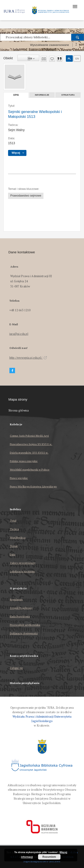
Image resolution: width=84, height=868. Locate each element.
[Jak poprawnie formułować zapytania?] (76, 45)
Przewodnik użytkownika (25, 625)
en (77, 59)
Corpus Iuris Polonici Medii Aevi (29, 436)
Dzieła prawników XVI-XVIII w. (29, 453)
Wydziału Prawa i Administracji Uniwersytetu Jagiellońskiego (42, 719)
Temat (14, 546)
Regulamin (16, 599)
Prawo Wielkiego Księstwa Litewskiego (33, 486)
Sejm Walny (16, 130)
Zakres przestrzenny (23, 563)
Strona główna (19, 410)
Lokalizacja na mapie (23, 571)
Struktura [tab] (68, 95)
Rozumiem (49, 857)
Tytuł (13, 521)
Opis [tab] (16, 95)
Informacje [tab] (42, 95)
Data (13, 554)
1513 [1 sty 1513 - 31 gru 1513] (12, 143)
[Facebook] (12, 371)
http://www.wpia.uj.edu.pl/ (28, 358)
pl (69, 59)
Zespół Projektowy (21, 608)
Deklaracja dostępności (24, 633)
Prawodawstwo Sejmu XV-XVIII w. (31, 444)
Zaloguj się (16, 668)
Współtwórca (18, 537)
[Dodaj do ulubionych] (52, 59)
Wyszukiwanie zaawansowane (50, 45)
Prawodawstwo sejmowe (26, 196)
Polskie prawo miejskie (24, 461)
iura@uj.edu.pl (19, 334)
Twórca (14, 529)
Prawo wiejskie (19, 478)
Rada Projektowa (20, 616)
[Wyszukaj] (78, 37)
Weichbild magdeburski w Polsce (30, 470)
